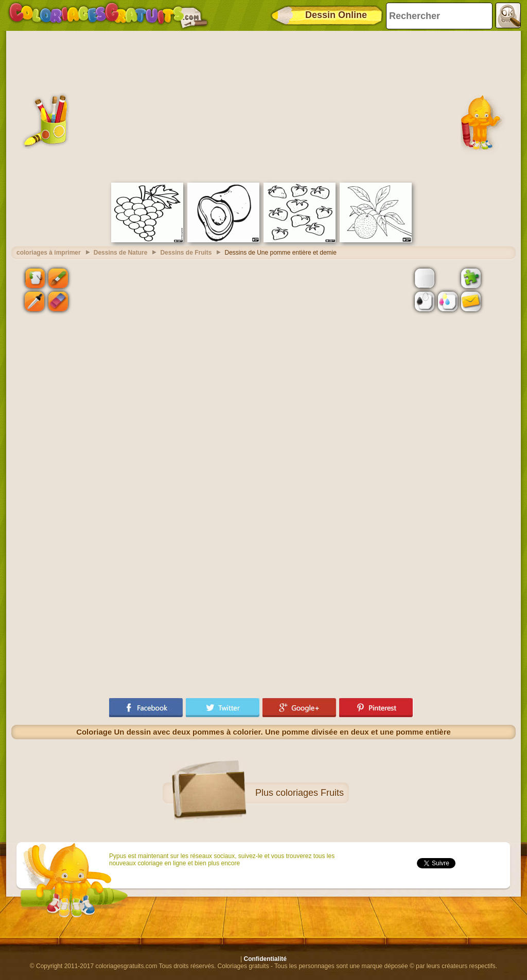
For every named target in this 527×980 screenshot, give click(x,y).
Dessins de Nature (121, 253)
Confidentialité (265, 959)
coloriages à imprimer (49, 253)
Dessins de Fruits (186, 253)
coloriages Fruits (310, 793)
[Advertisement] (263, 105)
